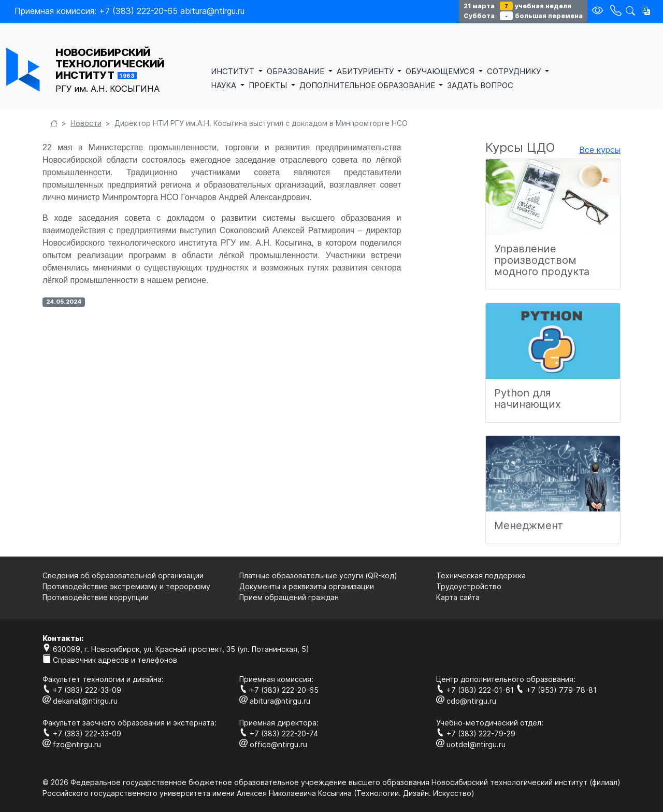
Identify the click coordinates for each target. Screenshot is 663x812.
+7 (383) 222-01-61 (476, 690)
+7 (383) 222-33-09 (82, 690)
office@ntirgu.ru (273, 744)
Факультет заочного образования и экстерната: (129, 723)
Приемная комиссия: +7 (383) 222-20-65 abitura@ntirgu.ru (129, 11)
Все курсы (600, 150)
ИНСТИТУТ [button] (234, 71)
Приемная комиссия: (276, 679)
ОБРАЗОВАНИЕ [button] (297, 71)
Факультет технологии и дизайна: (103, 679)
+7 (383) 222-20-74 (279, 733)
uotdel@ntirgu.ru (471, 744)
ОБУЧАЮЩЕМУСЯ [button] (441, 71)
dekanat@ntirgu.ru (80, 701)
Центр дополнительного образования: (506, 679)
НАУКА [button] (225, 85)
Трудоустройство (469, 586)
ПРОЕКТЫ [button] (269, 85)
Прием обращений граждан (289, 597)
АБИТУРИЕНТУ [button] (366, 71)
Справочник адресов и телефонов (110, 660)
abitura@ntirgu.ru (275, 701)
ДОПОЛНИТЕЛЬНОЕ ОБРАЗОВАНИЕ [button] (368, 85)
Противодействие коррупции (96, 597)
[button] (646, 11)
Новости (86, 123)
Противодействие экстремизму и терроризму (126, 586)
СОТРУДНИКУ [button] (515, 71)
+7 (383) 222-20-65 (279, 690)
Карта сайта (458, 597)
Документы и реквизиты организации (307, 586)
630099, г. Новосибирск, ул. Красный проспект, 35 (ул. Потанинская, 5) (176, 649)
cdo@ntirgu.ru (466, 701)
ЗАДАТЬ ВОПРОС (480, 85)
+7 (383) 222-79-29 (476, 733)
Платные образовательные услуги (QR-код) (318, 575)
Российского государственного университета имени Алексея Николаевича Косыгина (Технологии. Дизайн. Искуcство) (258, 793)
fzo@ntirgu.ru (72, 744)
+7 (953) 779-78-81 (556, 690)
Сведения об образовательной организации (123, 575)
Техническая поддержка (481, 575)
